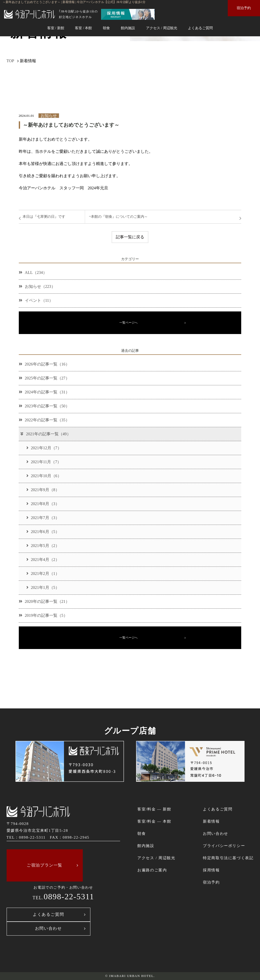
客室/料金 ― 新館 (154, 809)
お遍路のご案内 (152, 870)
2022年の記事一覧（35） (44, 420)
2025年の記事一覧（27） (44, 378)
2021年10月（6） (44, 476)
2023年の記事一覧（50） (44, 406)
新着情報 (211, 821)
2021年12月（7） (44, 448)
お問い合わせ (48, 928)
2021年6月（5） (43, 532)
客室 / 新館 (56, 28)
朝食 (106, 28)
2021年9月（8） (43, 490)
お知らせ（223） (37, 286)
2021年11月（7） (44, 462)
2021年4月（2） (43, 560)
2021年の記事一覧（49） (45, 434)
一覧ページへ (128, 323)
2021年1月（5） (43, 587)
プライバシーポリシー (224, 846)
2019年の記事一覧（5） (43, 615)
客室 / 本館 (83, 28)
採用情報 (211, 870)
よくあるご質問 (200, 28)
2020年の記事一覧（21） (44, 601)
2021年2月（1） (43, 574)
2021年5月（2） (43, 546)
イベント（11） (36, 300)
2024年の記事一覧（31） (44, 392)
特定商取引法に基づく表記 (228, 858)
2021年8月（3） (43, 504)
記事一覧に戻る (130, 237)
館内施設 (128, 28)
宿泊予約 (244, 8)
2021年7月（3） (43, 518)
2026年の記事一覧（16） (44, 364)
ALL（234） (33, 272)
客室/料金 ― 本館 (154, 821)
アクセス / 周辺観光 (162, 28)
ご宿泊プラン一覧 (45, 865)
